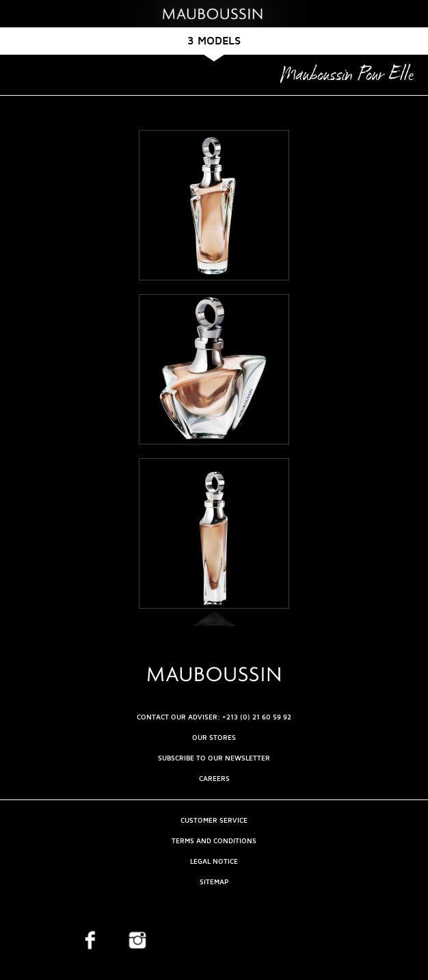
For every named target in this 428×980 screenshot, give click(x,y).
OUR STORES (214, 738)
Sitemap (214, 882)
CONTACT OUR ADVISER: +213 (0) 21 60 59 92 (214, 717)
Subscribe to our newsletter (214, 758)
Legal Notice (214, 861)
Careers (214, 779)
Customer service (214, 820)
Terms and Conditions (214, 841)
